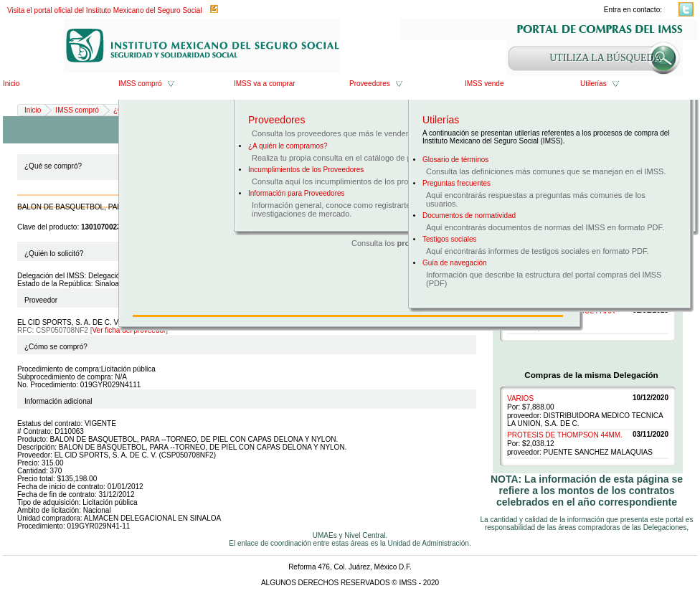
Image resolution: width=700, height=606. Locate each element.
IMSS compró (140, 84)
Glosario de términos (455, 160)
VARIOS (520, 398)
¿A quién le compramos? (288, 146)
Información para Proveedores (297, 193)
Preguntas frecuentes (457, 183)
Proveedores (370, 84)
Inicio (11, 84)
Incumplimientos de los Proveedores (306, 170)
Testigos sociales (450, 239)
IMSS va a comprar (265, 84)
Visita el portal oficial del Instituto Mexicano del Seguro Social (105, 10)
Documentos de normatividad (469, 216)
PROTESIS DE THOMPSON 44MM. (565, 435)
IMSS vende (484, 84)
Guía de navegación (455, 263)
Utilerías (593, 84)
